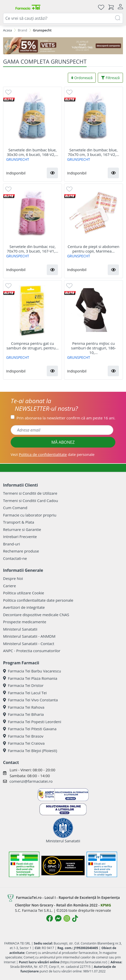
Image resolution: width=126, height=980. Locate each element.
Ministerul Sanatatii (20, 629)
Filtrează (110, 78)
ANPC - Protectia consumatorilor (32, 651)
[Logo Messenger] (58, 918)
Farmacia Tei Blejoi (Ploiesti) (30, 751)
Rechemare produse (21, 551)
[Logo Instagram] (67, 918)
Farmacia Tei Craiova (24, 743)
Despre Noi (13, 578)
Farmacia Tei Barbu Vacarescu (32, 671)
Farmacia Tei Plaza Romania (30, 678)
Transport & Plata (19, 522)
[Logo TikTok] (75, 918)
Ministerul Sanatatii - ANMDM (29, 636)
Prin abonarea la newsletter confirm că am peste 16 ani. (66, 418)
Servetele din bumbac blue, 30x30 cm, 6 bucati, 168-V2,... (33, 152)
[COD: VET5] (63, 46)
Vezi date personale (53, 454)
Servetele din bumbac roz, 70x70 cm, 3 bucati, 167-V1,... (33, 249)
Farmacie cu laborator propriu (30, 515)
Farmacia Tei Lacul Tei (25, 693)
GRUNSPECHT (18, 159)
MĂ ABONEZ (63, 442)
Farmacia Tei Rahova (24, 707)
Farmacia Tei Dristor (23, 685)
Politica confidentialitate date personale (38, 600)
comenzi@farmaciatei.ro (31, 781)
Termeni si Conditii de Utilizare (30, 493)
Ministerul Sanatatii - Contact (29, 644)
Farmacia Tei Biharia (23, 714)
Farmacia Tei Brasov (23, 736)
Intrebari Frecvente (20, 537)
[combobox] (63, 18)
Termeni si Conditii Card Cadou (30, 501)
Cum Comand (15, 508)
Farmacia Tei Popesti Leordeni (32, 722)
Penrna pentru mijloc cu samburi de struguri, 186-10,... (93, 348)
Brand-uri (11, 544)
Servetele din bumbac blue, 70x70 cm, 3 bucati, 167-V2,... (93, 152)
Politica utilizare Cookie (23, 593)
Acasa (7, 30)
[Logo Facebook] (50, 918)
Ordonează (82, 78)
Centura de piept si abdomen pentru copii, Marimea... (93, 249)
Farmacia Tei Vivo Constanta (30, 700)
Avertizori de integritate (24, 607)
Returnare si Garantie (22, 529)
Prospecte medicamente (25, 622)
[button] (52, 173)
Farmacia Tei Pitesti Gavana (30, 729)
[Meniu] (7, 7)
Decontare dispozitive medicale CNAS (36, 615)
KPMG (106, 905)
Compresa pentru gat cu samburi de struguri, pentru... (32, 346)
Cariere (10, 586)
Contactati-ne (15, 558)
